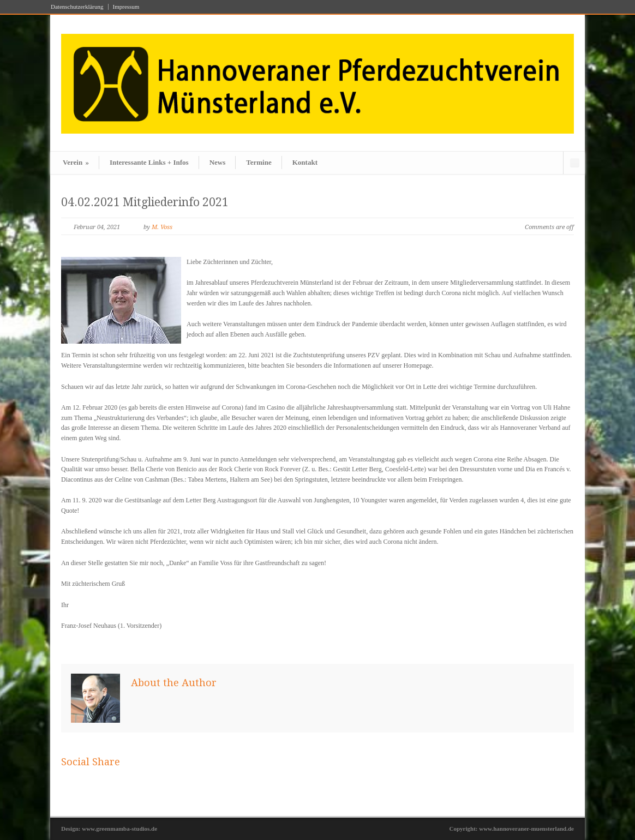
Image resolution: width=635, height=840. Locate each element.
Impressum (126, 7)
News (218, 162)
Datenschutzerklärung (77, 7)
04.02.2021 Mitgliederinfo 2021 (145, 202)
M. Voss (162, 227)
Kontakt (305, 162)
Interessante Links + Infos (149, 162)
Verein (76, 162)
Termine (259, 162)
